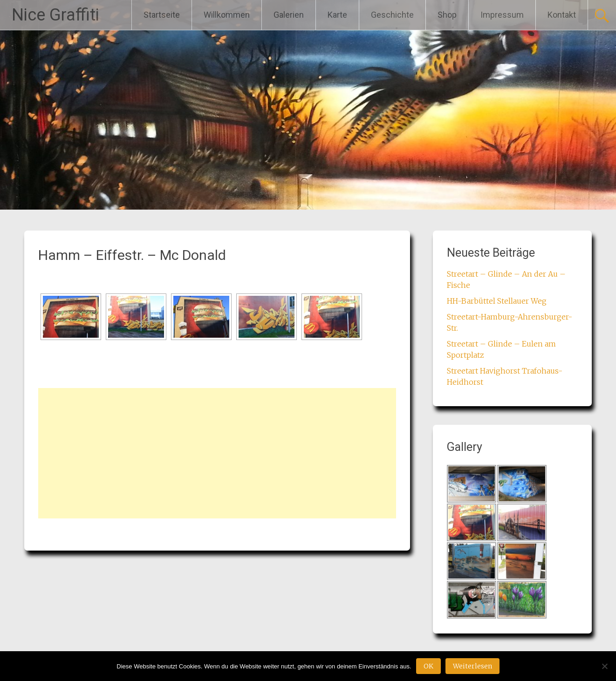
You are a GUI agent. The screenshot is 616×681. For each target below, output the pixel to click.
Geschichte (392, 15)
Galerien (289, 15)
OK (428, 666)
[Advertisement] (217, 453)
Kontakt (562, 15)
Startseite (162, 15)
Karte (337, 15)
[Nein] (604, 666)
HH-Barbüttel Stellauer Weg (497, 301)
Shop (447, 15)
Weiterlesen (472, 666)
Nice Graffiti (55, 15)
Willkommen (227, 15)
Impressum (502, 15)
